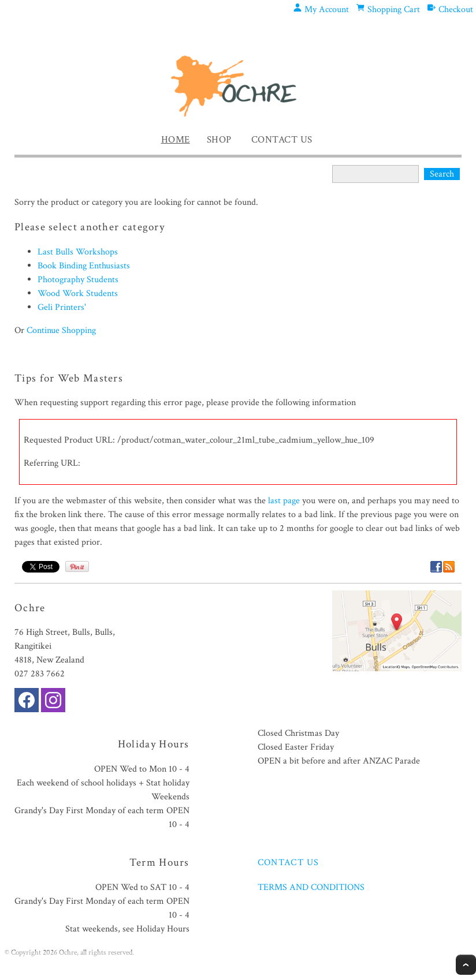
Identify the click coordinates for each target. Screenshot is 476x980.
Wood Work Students (78, 293)
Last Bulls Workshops (78, 252)
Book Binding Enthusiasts (84, 266)
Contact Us (282, 140)
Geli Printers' (62, 307)
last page (284, 501)
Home (176, 140)
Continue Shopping (61, 330)
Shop (219, 140)
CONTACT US (289, 863)
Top (466, 965)
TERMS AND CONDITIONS (311, 887)
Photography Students (78, 280)
